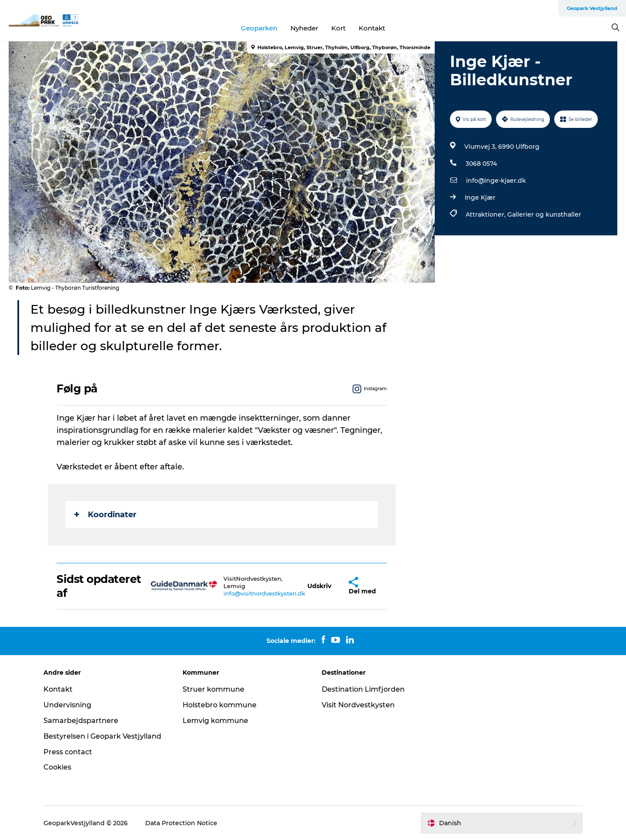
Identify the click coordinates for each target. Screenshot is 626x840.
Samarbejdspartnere (81, 721)
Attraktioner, (486, 214)
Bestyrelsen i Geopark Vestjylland (102, 736)
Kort (338, 28)
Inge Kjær (480, 197)
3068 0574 (481, 164)
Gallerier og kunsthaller (544, 214)
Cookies (57, 767)
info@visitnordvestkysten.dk (264, 593)
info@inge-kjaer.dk (496, 181)
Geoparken (259, 28)
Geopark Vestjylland (592, 8)
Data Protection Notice (181, 823)
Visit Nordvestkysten (358, 705)
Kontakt (372, 28)
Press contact (68, 752)
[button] (319, 586)
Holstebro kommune (220, 705)
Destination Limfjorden (363, 689)
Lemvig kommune (215, 721)
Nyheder (304, 28)
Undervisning (67, 705)
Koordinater (105, 515)
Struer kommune (213, 689)
